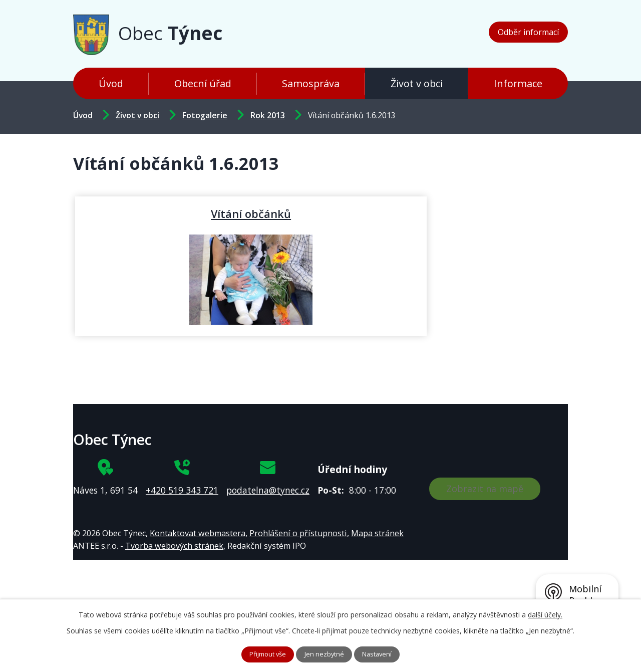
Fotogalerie (205, 115)
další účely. (545, 613)
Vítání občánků (157, 213)
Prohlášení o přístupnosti (298, 533)
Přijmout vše (264, 654)
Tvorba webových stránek (174, 546)
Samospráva (311, 83)
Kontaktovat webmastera (198, 533)
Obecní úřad (203, 83)
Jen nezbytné (325, 654)
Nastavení (382, 654)
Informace (518, 83)
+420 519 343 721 (182, 490)
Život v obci (417, 83)
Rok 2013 (268, 115)
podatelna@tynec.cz (268, 490)
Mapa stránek (377, 533)
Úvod (111, 83)
